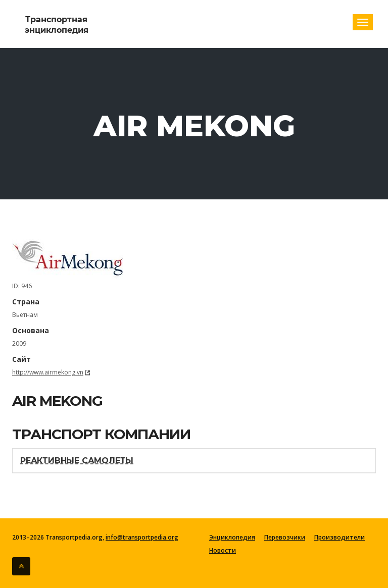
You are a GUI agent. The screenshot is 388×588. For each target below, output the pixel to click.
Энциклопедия (232, 538)
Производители (339, 538)
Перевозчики (285, 538)
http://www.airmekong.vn (48, 372)
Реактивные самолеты (77, 461)
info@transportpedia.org (142, 537)
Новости (223, 551)
